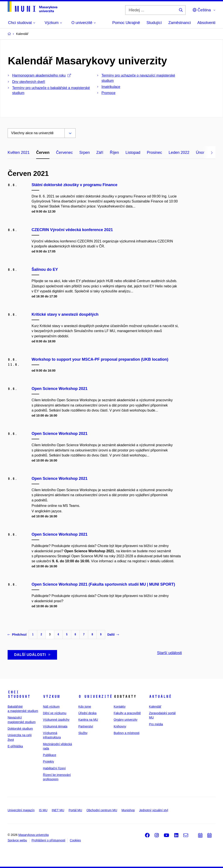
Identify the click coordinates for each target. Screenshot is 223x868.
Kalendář (155, 707)
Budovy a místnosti (127, 733)
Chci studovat (19, 694)
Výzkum (51, 696)
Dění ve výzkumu (55, 713)
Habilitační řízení (54, 768)
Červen (43, 153)
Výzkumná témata (55, 726)
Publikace (50, 755)
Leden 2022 (179, 153)
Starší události (169, 653)
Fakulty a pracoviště (127, 713)
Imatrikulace (111, 87)
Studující (154, 23)
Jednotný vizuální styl (154, 810)
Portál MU (75, 810)
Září (100, 153)
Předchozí (17, 635)
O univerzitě (95, 696)
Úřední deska (87, 713)
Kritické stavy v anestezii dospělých (65, 314)
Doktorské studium (20, 729)
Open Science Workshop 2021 (60, 389)
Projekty (48, 762)
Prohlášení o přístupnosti (48, 840)
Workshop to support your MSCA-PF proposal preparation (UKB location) (100, 359)
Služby (83, 733)
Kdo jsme (85, 707)
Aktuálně (160, 696)
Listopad (133, 153)
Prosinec (154, 153)
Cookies (75, 840)
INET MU (58, 810)
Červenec (64, 153)
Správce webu (17, 840)
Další (113, 635)
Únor (200, 153)
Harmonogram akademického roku (42, 75)
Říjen (114, 153)
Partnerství (86, 726)
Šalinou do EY (45, 269)
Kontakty (120, 707)
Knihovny (120, 726)
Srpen (84, 153)
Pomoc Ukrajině (126, 23)
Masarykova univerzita (33, 835)
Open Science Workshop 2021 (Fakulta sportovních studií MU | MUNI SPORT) (103, 584)
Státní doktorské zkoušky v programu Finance (74, 185)
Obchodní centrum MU (102, 810)
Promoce (108, 93)
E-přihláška (15, 746)
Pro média (156, 724)
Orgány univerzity (126, 720)
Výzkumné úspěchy (56, 720)
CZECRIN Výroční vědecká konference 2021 (72, 230)
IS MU (43, 810)
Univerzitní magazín (21, 810)
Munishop (128, 810)
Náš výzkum (51, 707)
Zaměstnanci (180, 23)
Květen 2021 (19, 153)
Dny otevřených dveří (29, 82)
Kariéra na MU (88, 720)
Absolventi (206, 23)
